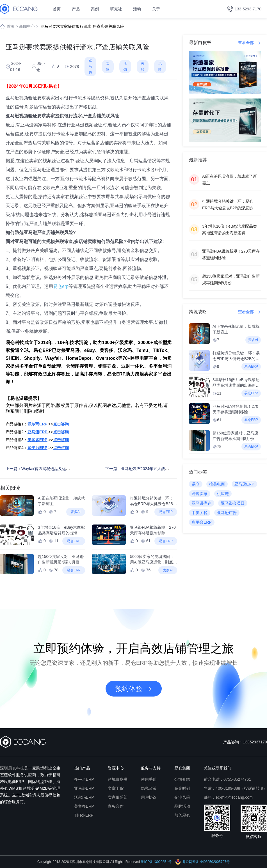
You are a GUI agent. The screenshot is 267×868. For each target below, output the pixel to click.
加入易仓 (182, 815)
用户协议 (149, 797)
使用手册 (149, 779)
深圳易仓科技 (12, 768)
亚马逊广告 (227, 513)
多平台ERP (202, 522)
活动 (137, 9)
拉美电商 (217, 484)
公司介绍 (182, 779)
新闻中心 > (29, 26)
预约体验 (134, 689)
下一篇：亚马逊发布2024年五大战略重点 (141, 469)
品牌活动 (182, 806)
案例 (95, 9)
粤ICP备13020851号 (156, 862)
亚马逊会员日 (233, 503)
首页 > (12, 26)
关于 (156, 9)
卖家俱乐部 (118, 797)
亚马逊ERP (244, 484)
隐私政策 (149, 788)
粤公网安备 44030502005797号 (202, 862)
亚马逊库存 (202, 503)
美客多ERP (84, 806)
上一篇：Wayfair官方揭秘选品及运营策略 (42, 469)
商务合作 (116, 806)
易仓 (196, 484)
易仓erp (61, 286)
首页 (57, 9)
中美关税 (200, 513)
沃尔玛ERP (84, 797)
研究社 (116, 9)
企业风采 (182, 797)
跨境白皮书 (118, 779)
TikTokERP (84, 815)
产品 (76, 9)
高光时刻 (182, 788)
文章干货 (116, 788)
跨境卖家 (200, 494)
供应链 (223, 494)
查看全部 (249, 43)
